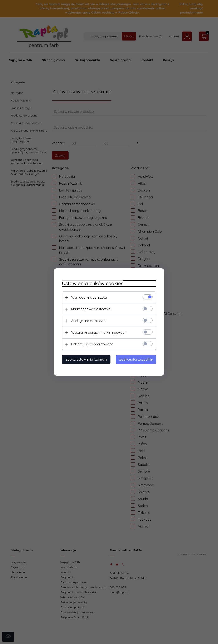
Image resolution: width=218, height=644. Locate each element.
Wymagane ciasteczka (88, 297)
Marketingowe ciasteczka (90, 309)
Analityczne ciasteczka (88, 321)
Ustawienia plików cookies (92, 283)
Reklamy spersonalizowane (91, 344)
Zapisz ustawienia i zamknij (85, 359)
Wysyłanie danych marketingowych (98, 332)
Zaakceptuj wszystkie (137, 359)
